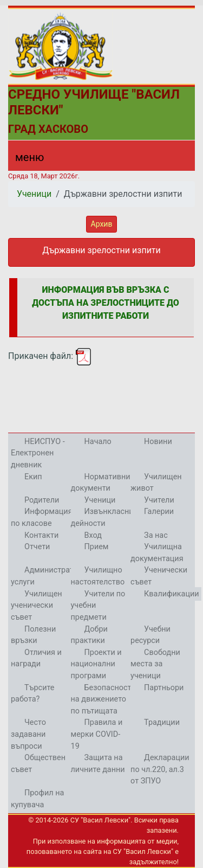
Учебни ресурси (150, 635)
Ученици (34, 194)
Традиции (162, 722)
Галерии (159, 512)
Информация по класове (42, 517)
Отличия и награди (36, 658)
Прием (97, 547)
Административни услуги (51, 576)
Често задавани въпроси (28, 734)
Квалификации (171, 594)
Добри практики (89, 635)
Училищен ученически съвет (37, 606)
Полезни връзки (33, 635)
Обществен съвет (38, 764)
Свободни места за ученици (155, 664)
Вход (93, 535)
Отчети (37, 547)
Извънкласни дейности (102, 517)
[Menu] (23, 160)
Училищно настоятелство (98, 576)
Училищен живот (156, 483)
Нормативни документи (101, 483)
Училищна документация (157, 553)
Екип (33, 477)
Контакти (41, 535)
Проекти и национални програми (96, 664)
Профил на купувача (37, 799)
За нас (156, 535)
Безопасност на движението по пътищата (101, 699)
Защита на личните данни (98, 764)
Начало (98, 442)
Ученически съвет (159, 576)
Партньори (164, 688)
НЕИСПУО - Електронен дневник (38, 453)
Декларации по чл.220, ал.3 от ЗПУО (160, 769)
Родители (42, 500)
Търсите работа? (32, 694)
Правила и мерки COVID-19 (97, 734)
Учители (159, 500)
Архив (102, 224)
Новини (158, 442)
